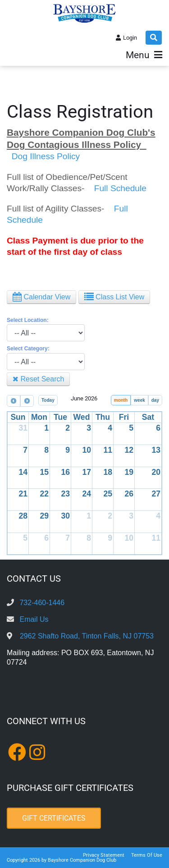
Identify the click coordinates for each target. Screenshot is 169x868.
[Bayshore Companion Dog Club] (85, 13)
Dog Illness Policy (44, 156)
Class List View (114, 297)
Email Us (34, 619)
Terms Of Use (147, 855)
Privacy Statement (104, 855)
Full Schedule (120, 188)
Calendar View (41, 297)
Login (130, 38)
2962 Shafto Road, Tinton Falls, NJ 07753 (87, 636)
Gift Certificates (54, 818)
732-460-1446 (42, 603)
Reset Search (38, 379)
